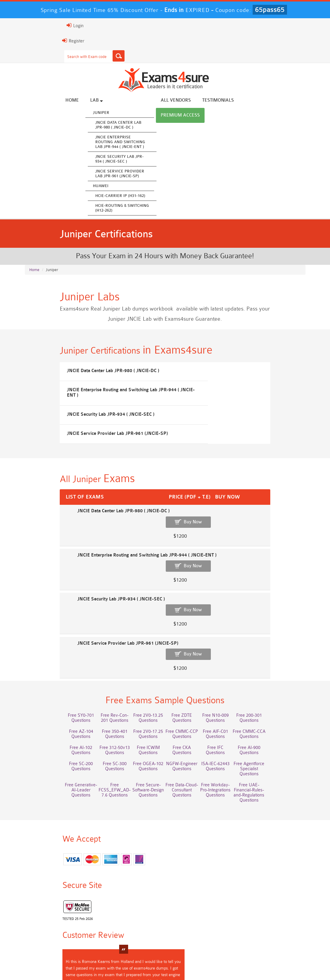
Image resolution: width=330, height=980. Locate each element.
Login (34, 25)
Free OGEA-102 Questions (236, 695)
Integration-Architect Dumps (189, 930)
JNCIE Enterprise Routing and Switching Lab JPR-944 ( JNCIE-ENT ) (142, 142)
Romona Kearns (175, 870)
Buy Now (284, 526)
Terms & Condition (140, 963)
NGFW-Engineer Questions (284, 695)
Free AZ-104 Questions (189, 654)
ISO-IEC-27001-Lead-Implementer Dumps (141, 933)
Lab (119, 101)
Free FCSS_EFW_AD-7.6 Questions (189, 711)
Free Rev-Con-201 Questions (94, 646)
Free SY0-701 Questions (46, 643)
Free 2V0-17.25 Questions (284, 657)
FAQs (78, 963)
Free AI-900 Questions (94, 693)
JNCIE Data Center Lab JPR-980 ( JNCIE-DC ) (140, 125)
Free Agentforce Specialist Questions (94, 711)
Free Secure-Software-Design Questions (236, 711)
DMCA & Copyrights (217, 963)
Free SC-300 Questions (189, 693)
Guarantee (103, 963)
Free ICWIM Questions (284, 671)
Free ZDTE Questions (189, 643)
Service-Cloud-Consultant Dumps (141, 920)
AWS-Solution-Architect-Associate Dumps (46, 923)
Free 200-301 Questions (284, 643)
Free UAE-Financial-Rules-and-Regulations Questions (94, 730)
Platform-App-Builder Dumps (189, 920)
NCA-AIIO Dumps (236, 938)
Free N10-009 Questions (236, 643)
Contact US (177, 963)
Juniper (123, 113)
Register (32, 41)
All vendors (198, 101)
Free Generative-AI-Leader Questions (141, 711)
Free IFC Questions (46, 693)
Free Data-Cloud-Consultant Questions (284, 711)
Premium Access (287, 101)
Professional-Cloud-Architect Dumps (94, 920)
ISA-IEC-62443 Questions (46, 711)
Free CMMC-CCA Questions (141, 673)
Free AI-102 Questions (189, 671)
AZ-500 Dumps (236, 918)
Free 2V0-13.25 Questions (141, 646)
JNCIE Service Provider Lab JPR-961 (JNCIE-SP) (142, 174)
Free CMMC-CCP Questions (46, 673)
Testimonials (240, 101)
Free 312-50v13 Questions (236, 673)
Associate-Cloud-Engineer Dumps (284, 920)
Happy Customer (172, 882)
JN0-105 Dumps (284, 928)
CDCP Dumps (236, 933)
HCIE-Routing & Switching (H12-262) (144, 208)
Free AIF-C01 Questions (94, 671)
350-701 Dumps (94, 928)
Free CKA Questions (284, 682)
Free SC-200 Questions (141, 693)
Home (94, 101)
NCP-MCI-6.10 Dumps (189, 941)
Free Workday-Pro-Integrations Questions (46, 727)
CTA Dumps (284, 933)
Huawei (123, 186)
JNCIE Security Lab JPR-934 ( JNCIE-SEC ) (142, 159)
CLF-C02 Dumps (236, 928)
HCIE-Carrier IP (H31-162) (142, 196)
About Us (53, 963)
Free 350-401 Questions (236, 654)
